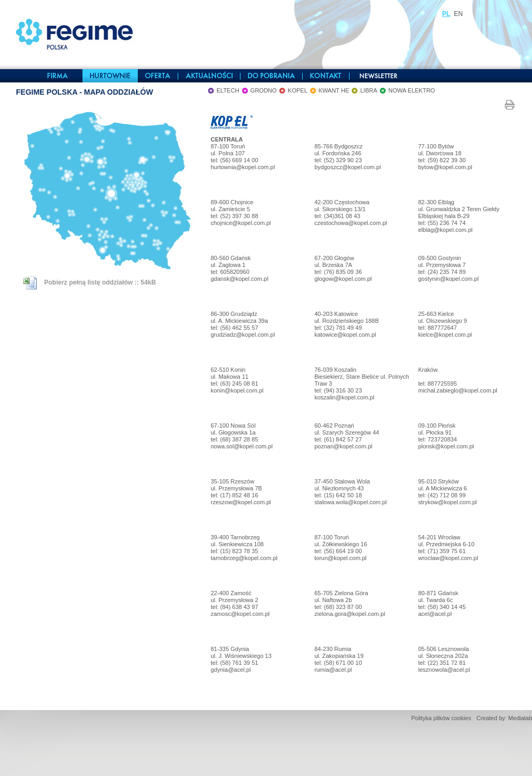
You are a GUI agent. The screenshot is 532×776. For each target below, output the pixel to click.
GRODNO (264, 90)
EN (458, 14)
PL (446, 14)
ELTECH (228, 90)
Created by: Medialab (504, 718)
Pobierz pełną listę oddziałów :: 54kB (90, 282)
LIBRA (369, 90)
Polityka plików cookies (441, 718)
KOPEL (298, 90)
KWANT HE (334, 90)
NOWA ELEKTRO (412, 90)
